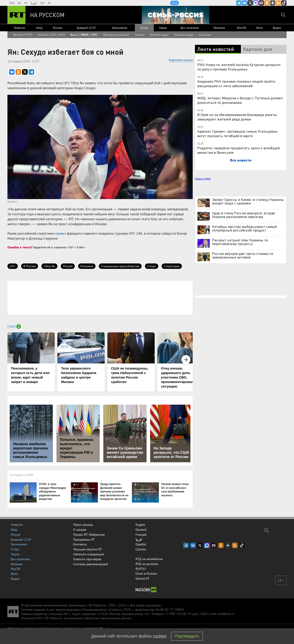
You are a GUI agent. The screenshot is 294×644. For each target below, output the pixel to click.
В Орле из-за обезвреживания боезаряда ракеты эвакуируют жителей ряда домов (237, 117)
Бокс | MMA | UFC (84, 35)
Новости (19, 28)
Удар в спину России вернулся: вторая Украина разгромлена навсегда (243, 215)
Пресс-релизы (83, 525)
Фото (260, 28)
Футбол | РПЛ (23, 35)
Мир (39, 28)
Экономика (120, 28)
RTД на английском (149, 559)
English (140, 525)
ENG (12, 3)
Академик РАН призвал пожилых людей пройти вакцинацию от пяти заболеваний (236, 83)
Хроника (205, 35)
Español (141, 544)
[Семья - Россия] (176, 15)
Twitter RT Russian (250, 3)
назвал (61, 233)
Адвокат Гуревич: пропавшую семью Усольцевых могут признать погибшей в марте (237, 133)
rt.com (50, 609)
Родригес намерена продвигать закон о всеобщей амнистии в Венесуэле (238, 150)
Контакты (80, 544)
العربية (34, 3)
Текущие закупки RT (87, 549)
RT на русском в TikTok (284, 3)
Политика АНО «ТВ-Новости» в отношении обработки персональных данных (76, 618)
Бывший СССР (86, 28)
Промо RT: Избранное (89, 534)
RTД (175, 3)
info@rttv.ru (226, 614)
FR (26, 3)
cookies (160, 636)
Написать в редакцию (89, 554)
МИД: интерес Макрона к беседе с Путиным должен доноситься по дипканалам (240, 100)
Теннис (139, 35)
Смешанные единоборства (120, 266)
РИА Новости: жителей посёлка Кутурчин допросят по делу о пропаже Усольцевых (239, 67)
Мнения (219, 28)
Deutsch (141, 530)
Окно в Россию (146, 573)
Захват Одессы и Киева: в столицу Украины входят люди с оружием (248, 201)
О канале (80, 529)
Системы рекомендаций (90, 564)
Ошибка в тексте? (20, 247)
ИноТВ (241, 28)
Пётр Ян (49, 266)
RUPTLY (141, 569)
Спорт (144, 28)
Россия (58, 28)
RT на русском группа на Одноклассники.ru (267, 3)
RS (49, 3)
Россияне (87, 266)
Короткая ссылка (181, 60)
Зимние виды (184, 35)
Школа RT (142, 578)
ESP (42, 3)
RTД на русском (147, 564)
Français (141, 535)
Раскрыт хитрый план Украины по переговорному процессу (240, 242)
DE (19, 3)
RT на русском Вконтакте (244, 3)
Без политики (190, 28)
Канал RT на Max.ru (256, 3)
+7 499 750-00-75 (178, 614)
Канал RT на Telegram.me (239, 3)
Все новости (241, 160)
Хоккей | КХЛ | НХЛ (51, 35)
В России (30, 266)
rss (278, 3)
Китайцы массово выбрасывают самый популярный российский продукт (244, 228)
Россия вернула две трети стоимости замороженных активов (243, 255)
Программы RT (84, 539)
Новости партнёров (87, 559)
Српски (141, 549)
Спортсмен (172, 266)
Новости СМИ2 (203, 179)
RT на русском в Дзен (273, 3)
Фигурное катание (116, 35)
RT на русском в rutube (261, 3)
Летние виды (159, 35)
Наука (163, 28)
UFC (13, 266)
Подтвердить (187, 636)
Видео (277, 28)
